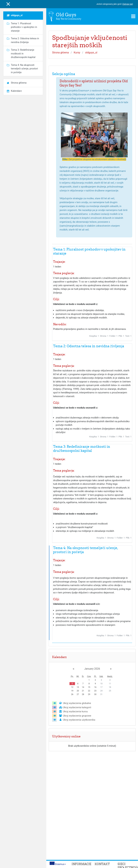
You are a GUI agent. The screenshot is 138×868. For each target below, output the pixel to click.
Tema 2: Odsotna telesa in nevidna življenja (89, 346)
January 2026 (92, 669)
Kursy (77, 53)
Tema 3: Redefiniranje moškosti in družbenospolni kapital (82, 449)
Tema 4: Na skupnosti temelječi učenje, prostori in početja (86, 550)
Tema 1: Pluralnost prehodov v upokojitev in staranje (89, 251)
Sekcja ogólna (64, 74)
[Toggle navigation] (133, 16)
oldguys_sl (91, 53)
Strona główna (60, 53)
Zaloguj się (128, 4)
